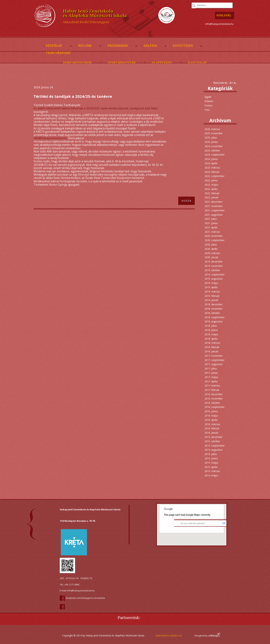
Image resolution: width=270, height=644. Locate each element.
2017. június (211, 373)
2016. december (214, 394)
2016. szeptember (215, 407)
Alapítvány (162, 63)
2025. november (214, 133)
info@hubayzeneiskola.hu (219, 24)
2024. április (211, 163)
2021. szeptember (215, 210)
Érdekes (209, 101)
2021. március (212, 232)
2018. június (211, 330)
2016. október (212, 403)
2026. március (212, 129)
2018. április (211, 339)
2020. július (211, 244)
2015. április (211, 467)
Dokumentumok (77, 63)
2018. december (214, 304)
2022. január (211, 197)
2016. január (211, 433)
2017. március (212, 386)
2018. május (211, 334)
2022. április (211, 189)
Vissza (186, 201)
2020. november (214, 236)
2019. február (212, 296)
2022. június (211, 180)
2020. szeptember (215, 240)
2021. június (211, 223)
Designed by (207, 636)
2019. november (214, 266)
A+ (231, 83)
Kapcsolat (198, 63)
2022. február (212, 193)
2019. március (212, 292)
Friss (207, 110)
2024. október (212, 150)
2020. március (212, 253)
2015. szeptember (215, 446)
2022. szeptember (215, 176)
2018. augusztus (214, 321)
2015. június (211, 458)
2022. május (211, 185)
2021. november (214, 206)
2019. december (214, 262)
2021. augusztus (214, 215)
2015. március (212, 471)
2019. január (211, 300)
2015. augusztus (214, 450)
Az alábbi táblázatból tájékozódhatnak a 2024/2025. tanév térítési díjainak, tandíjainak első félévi (96, 108)
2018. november (214, 309)
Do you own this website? (193, 523)
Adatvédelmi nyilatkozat (169, 635)
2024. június (211, 159)
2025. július (211, 138)
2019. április (211, 287)
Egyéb (208, 97)
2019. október (212, 270)
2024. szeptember (215, 155)
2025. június (211, 142)
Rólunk (85, 46)
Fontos (209, 105)
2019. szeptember (215, 274)
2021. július (211, 219)
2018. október (212, 313)
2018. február (212, 347)
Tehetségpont (58, 53)
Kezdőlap (54, 46)
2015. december (214, 437)
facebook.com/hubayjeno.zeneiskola (85, 598)
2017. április (211, 381)
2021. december (214, 202)
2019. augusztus (214, 279)
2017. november (214, 356)
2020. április (211, 249)
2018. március (212, 343)
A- (235, 83)
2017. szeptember (215, 360)
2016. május (211, 416)
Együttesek (183, 46)
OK (224, 523)
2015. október (212, 441)
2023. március (212, 168)
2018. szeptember (215, 317)
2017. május (211, 377)
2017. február (212, 390)
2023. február (212, 172)
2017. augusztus (214, 364)
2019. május (211, 283)
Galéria (150, 46)
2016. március (212, 424)
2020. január (211, 257)
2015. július (211, 454)
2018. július (211, 326)
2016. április (211, 420)
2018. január (211, 351)
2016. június (211, 411)
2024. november (214, 146)
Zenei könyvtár (122, 63)
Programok (118, 46)
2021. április (211, 227)
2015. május (211, 463)
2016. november (214, 398)
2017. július (211, 368)
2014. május (211, 475)
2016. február (212, 428)
